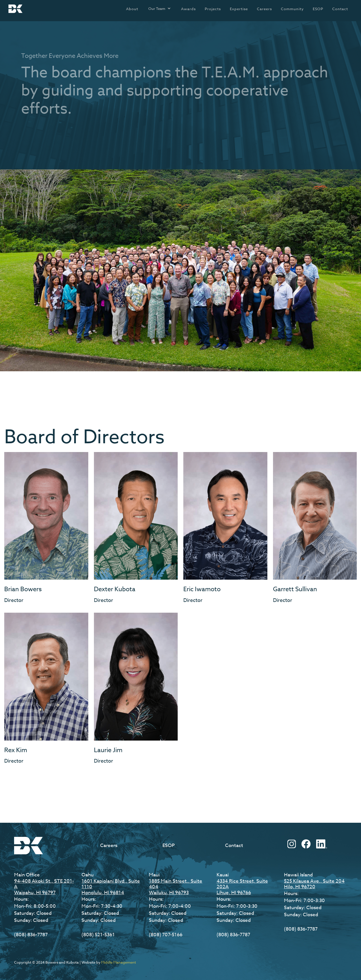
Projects (213, 9)
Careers (264, 9)
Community (292, 9)
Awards (188, 9)
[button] (160, 8)
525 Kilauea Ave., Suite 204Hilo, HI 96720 (314, 884)
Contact (340, 9)
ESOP (318, 9)
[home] (16, 9)
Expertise (239, 9)
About (132, 9)
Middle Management (119, 962)
